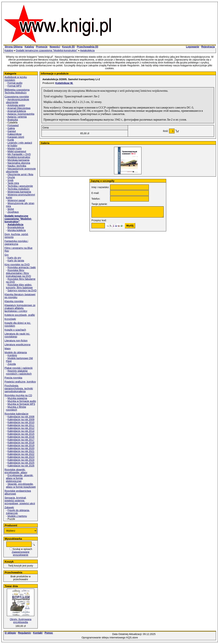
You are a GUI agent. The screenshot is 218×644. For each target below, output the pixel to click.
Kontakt (38, 633)
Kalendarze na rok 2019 (21, 445)
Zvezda (12, 364)
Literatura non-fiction (16, 341)
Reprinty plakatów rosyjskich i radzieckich (19, 372)
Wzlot (11, 209)
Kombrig (12, 355)
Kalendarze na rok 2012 (21, 428)
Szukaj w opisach (22, 549)
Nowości (55, 47)
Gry (7, 255)
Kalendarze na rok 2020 (21, 448)
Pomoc (49, 633)
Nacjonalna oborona (19, 163)
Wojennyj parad (16, 200)
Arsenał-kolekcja (17, 111)
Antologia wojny (16, 105)
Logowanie (192, 47)
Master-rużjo (15, 148)
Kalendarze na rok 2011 (21, 425)
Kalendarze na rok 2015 (21, 434)
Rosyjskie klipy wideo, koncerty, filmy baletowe (19, 286)
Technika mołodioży (18, 189)
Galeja (11, 128)
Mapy (8, 348)
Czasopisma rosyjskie (17, 97)
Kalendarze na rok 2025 (21, 463)
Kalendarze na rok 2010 (21, 422)
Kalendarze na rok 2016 (21, 437)
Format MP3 (15, 86)
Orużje (11, 177)
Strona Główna (14, 47)
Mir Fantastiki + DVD (19, 154)
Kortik (11, 140)
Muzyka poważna (17, 398)
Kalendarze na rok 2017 (21, 440)
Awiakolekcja (87, 50)
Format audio (15, 83)
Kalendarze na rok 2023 (21, 457)
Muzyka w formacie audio (22, 401)
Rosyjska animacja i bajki (22, 267)
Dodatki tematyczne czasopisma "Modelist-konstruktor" (47, 50)
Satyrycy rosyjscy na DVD (22, 290)
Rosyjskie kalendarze (16, 414)
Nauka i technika (17, 166)
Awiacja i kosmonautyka (21, 114)
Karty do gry (14, 258)
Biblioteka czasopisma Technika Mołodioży (17, 91)
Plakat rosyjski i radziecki (19, 368)
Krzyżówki (10, 319)
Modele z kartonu (17, 516)
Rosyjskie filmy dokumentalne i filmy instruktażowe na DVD (18, 273)
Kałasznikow (15, 134)
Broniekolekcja (16, 227)
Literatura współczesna (17, 345)
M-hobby (12, 146)
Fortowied (13, 125)
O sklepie (10, 633)
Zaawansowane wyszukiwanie (21, 553)
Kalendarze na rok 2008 (21, 417)
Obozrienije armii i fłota (20, 174)
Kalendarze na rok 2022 (21, 454)
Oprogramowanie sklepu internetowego (104, 638)
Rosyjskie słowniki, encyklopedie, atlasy (16, 471)
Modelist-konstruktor (19, 157)
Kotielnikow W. (64, 83)
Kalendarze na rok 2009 (21, 419)
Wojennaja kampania (19, 192)
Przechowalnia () (88, 47)
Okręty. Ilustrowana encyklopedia (21, 621)
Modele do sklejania (16, 352)
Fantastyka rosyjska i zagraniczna (16, 243)
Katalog (29, 47)
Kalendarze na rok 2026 (21, 466)
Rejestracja (208, 47)
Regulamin (25, 633)
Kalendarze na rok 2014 (21, 431)
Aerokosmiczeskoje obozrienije (18, 101)
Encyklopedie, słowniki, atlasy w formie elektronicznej (20, 478)
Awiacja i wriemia (17, 117)
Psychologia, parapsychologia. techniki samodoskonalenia (19, 388)
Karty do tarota (16, 261)
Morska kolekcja (17, 230)
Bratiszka (13, 120)
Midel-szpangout (17, 151)
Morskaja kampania (18, 160)
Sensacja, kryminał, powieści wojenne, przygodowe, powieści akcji (20, 501)
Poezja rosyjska (13, 378)
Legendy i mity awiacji (20, 143)
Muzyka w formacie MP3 (21, 404)
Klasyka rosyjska (14, 301)
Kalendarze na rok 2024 (21, 460)
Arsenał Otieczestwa (19, 108)
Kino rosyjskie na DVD (17, 265)
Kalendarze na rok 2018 (21, 443)
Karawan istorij (16, 137)
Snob (11, 180)
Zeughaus (13, 212)
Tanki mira (13, 183)
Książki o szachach (15, 330)
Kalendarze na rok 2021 (21, 451)
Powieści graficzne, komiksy (20, 382)
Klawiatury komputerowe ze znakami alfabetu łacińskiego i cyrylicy (20, 308)
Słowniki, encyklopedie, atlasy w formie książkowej (21, 485)
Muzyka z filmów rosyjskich (16, 408)
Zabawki (9, 507)
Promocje (42, 47)
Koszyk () (68, 47)
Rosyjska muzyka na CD (18, 395)
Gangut (12, 131)
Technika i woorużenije (20, 186)
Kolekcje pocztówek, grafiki (20, 315)
